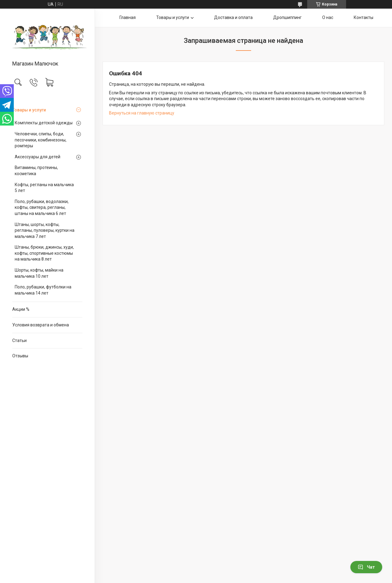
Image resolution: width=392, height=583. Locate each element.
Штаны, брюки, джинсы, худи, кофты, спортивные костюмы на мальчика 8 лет (44, 253)
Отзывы (20, 356)
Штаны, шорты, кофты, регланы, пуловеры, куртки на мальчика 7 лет (45, 230)
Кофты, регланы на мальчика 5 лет (44, 188)
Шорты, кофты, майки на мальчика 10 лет (39, 273)
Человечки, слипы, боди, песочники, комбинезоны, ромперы (41, 140)
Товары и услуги (29, 110)
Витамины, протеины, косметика (36, 171)
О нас (328, 17)
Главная (128, 17)
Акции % (21, 309)
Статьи (19, 340)
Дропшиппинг (287, 17)
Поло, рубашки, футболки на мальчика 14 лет (43, 290)
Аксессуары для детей (38, 157)
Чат (366, 567)
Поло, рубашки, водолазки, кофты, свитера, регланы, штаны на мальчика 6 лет (42, 207)
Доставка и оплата (233, 17)
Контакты (364, 17)
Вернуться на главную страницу (142, 113)
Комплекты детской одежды (44, 123)
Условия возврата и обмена (41, 325)
